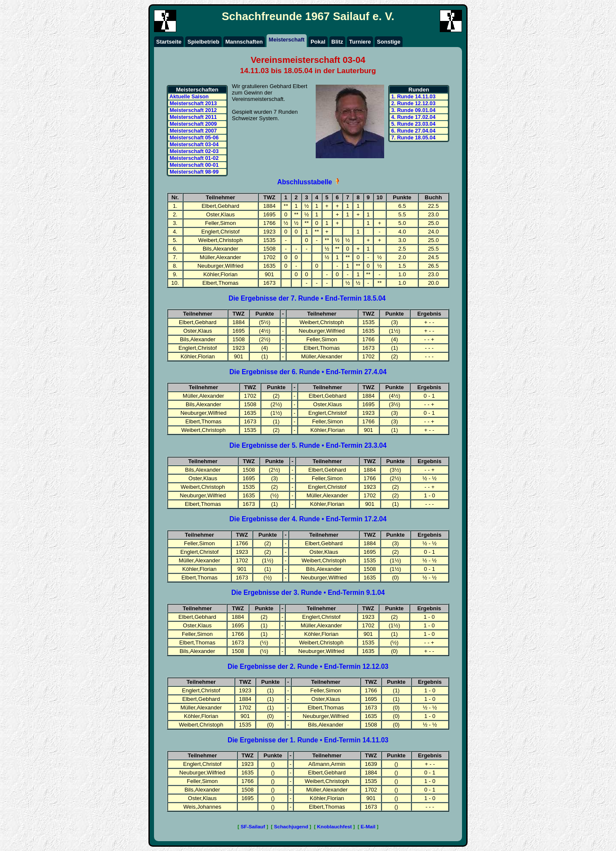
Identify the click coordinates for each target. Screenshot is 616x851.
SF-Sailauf (253, 826)
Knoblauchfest (334, 826)
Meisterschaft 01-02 (193, 158)
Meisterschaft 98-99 (193, 172)
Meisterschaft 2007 (192, 131)
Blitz (337, 42)
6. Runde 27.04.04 (413, 131)
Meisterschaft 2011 (192, 117)
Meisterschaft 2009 (192, 124)
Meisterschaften (197, 90)
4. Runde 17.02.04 (413, 117)
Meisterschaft (287, 40)
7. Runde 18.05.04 (413, 138)
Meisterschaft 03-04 (193, 145)
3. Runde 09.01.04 (413, 110)
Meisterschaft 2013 (192, 103)
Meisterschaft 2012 (192, 110)
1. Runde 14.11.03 (413, 97)
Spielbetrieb (203, 42)
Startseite (169, 42)
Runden (419, 90)
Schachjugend (291, 826)
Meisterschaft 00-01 (193, 165)
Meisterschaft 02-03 (193, 151)
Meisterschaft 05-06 (193, 138)
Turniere (360, 42)
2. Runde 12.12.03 (413, 103)
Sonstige (389, 42)
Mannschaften (244, 42)
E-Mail (368, 826)
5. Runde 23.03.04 (413, 124)
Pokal (318, 42)
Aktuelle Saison (188, 97)
